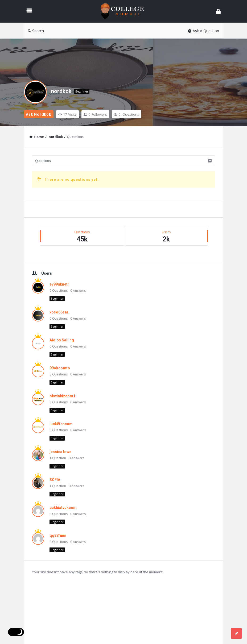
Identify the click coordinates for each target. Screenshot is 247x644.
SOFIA (55, 480)
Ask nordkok (39, 114)
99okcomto (60, 368)
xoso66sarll (60, 312)
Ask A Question (203, 31)
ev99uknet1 (60, 284)
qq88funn (58, 536)
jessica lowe (60, 452)
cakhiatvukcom (63, 508)
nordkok (61, 91)
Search (36, 31)
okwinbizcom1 (62, 396)
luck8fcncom (61, 424)
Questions (127, 114)
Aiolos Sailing (62, 340)
